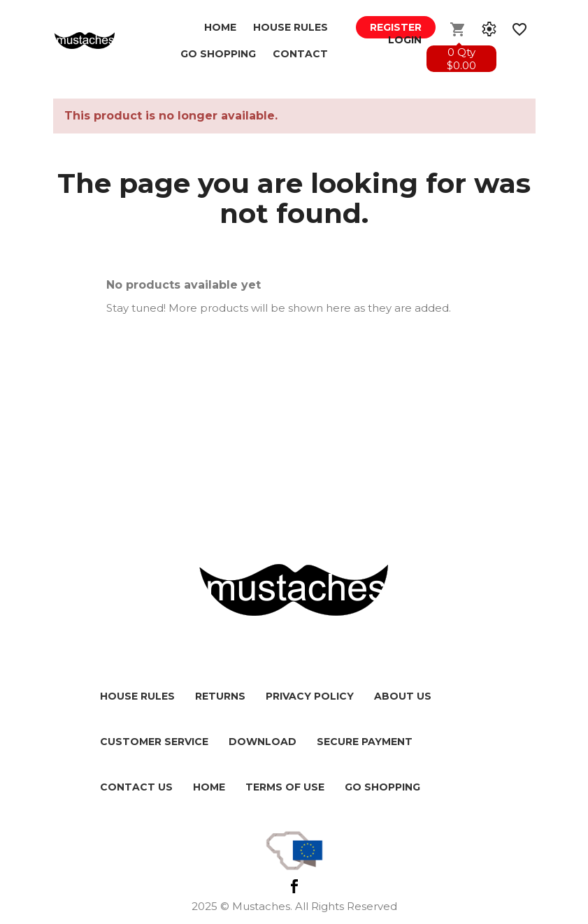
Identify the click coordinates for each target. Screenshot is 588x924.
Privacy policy (310, 696)
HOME (209, 787)
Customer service (154, 742)
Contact (300, 54)
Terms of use (285, 787)
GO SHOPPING (218, 54)
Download (263, 742)
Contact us (136, 787)
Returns (220, 696)
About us (403, 696)
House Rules (291, 27)
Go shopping (382, 787)
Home (220, 27)
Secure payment (365, 742)
